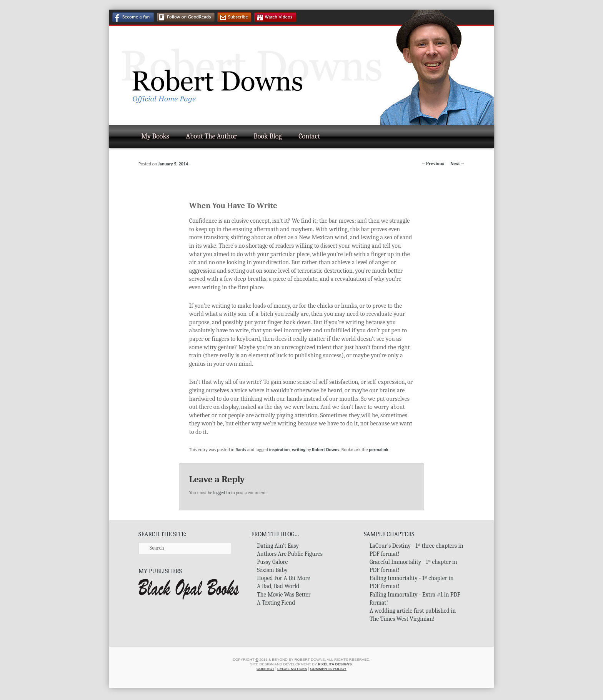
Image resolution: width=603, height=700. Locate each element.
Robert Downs (326, 450)
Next (457, 163)
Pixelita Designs (335, 664)
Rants (241, 450)
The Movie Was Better (284, 595)
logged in (222, 493)
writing (299, 450)
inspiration (279, 450)
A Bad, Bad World (278, 586)
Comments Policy (328, 669)
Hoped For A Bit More (283, 578)
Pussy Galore (272, 562)
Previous (433, 163)
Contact (309, 136)
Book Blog (267, 136)
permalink (379, 450)
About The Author (212, 136)
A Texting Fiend (276, 603)
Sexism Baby (272, 570)
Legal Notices (292, 669)
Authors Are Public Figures (290, 554)
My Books (155, 136)
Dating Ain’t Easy (278, 546)
